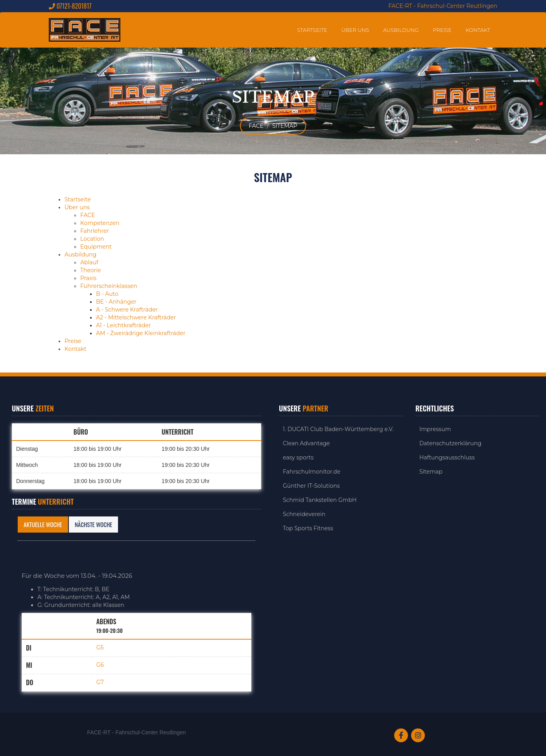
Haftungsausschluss (447, 457)
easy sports (298, 457)
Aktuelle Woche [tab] (43, 524)
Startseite (312, 30)
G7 (100, 682)
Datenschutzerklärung (450, 443)
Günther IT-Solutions (311, 486)
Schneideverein (304, 514)
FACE (256, 126)
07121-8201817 (70, 6)
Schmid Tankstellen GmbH (320, 500)
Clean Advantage (306, 443)
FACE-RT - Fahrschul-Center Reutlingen (443, 6)
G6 (100, 665)
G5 (100, 647)
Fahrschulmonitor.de (312, 472)
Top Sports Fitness (308, 528)
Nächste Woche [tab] (93, 524)
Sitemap (285, 126)
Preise (442, 30)
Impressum (435, 429)
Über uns (355, 30)
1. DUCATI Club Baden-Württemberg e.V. (338, 429)
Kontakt (478, 30)
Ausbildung (401, 30)
